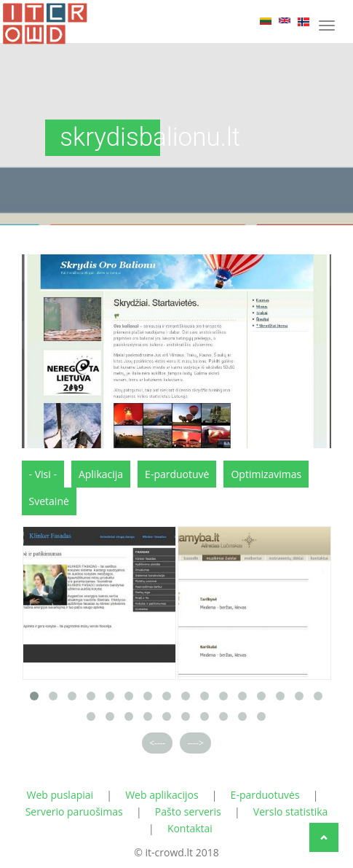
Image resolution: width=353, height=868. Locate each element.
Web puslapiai (60, 795)
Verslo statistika (291, 812)
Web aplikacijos (162, 795)
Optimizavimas (266, 474)
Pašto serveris (188, 812)
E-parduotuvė (177, 474)
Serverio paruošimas (74, 812)
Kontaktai (190, 828)
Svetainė (49, 501)
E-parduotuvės (265, 795)
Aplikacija (101, 474)
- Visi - (43, 474)
